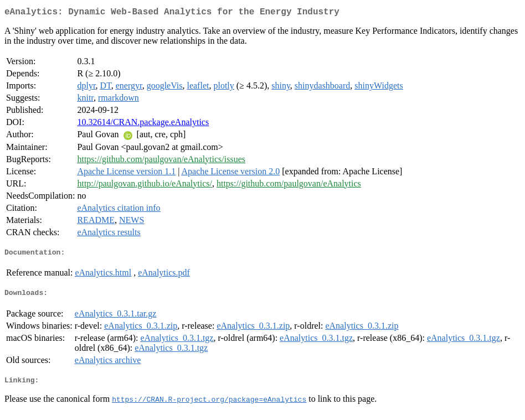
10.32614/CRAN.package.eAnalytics (143, 124)
